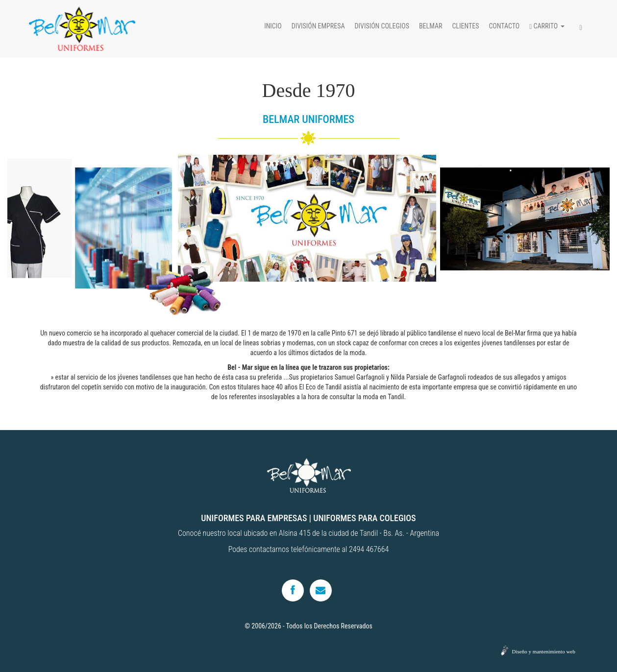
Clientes (465, 26)
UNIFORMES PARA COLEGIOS (364, 518)
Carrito (547, 26)
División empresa (318, 26)
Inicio (273, 26)
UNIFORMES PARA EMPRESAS (254, 518)
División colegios (382, 26)
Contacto (504, 26)
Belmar (431, 26)
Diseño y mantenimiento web (544, 651)
